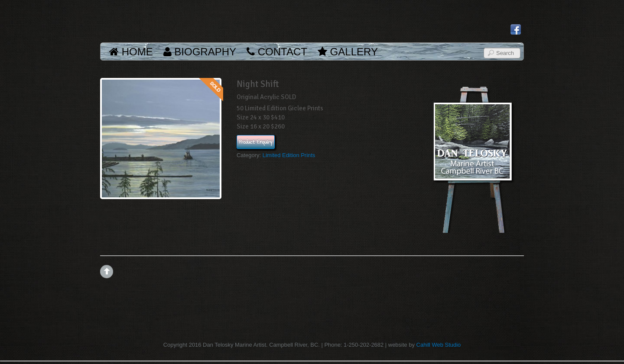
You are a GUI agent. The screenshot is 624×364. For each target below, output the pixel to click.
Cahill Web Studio (439, 345)
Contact (277, 52)
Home (131, 52)
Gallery (348, 52)
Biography (200, 52)
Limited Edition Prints (289, 155)
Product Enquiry (256, 142)
